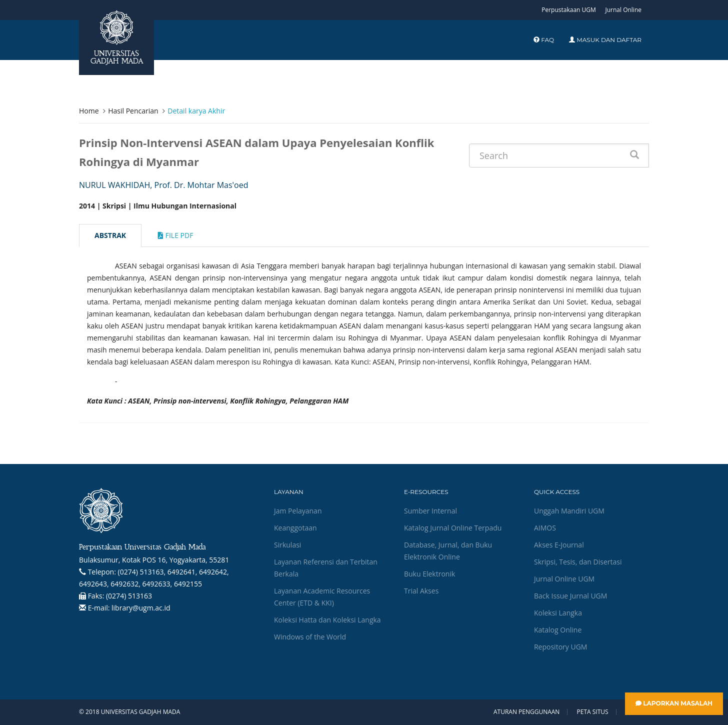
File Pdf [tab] (175, 235)
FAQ (544, 40)
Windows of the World (310, 637)
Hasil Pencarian (133, 111)
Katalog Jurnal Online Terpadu (453, 528)
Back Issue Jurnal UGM (570, 596)
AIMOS (545, 528)
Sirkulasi (287, 545)
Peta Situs (593, 712)
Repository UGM (560, 647)
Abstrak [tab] (110, 235)
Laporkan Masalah (674, 703)
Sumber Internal (430, 511)
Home (89, 111)
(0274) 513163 (129, 596)
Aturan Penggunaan (526, 712)
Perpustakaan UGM (569, 10)
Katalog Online (558, 630)
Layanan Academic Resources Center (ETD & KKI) (322, 597)
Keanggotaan (295, 528)
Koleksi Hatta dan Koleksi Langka (327, 620)
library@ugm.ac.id (141, 608)
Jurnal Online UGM (564, 579)
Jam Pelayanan (298, 511)
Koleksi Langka (558, 613)
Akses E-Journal (559, 545)
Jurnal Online (623, 10)
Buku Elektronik (429, 574)
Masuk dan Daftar (605, 40)
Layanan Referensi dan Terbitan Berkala (326, 568)
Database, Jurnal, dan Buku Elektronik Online (448, 551)
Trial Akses (421, 591)
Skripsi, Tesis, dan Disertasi (578, 562)
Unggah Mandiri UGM (569, 511)
